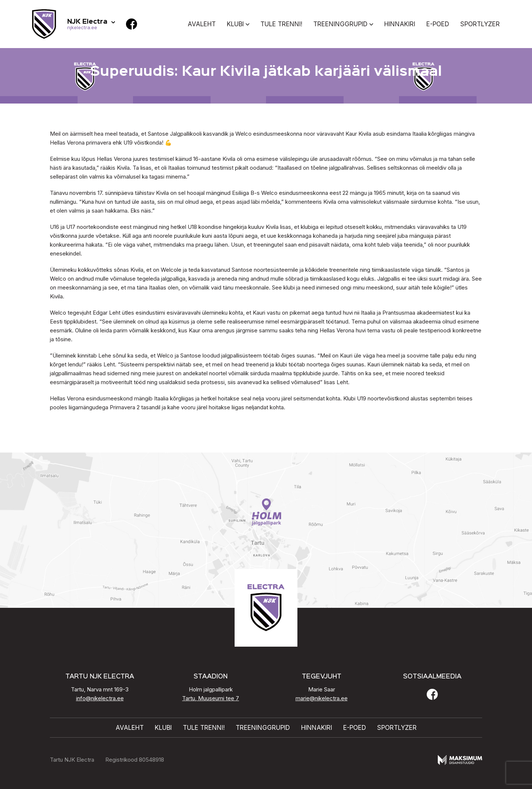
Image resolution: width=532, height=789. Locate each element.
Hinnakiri (400, 24)
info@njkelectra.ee (100, 698)
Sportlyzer (480, 24)
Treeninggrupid (340, 24)
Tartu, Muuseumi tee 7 (211, 698)
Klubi (235, 24)
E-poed (438, 24)
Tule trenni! (281, 24)
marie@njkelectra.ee (322, 698)
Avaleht (202, 24)
